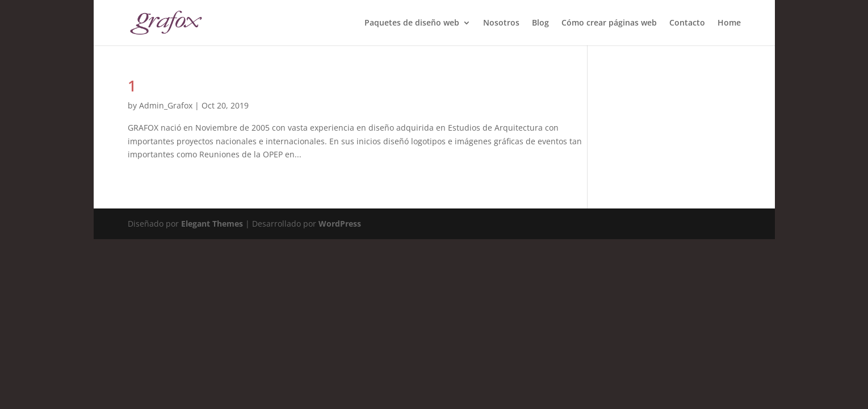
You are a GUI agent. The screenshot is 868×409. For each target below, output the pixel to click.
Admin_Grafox (166, 105)
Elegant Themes (212, 224)
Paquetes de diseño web (412, 23)
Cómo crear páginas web (609, 23)
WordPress (340, 224)
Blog (540, 23)
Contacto (687, 23)
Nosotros (501, 23)
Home (729, 23)
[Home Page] (166, 22)
